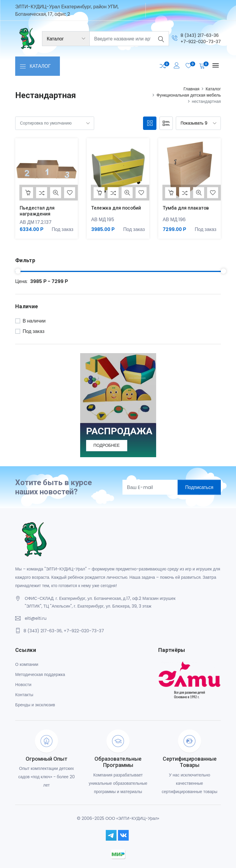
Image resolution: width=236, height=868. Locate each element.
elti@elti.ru (36, 619)
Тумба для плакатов (186, 208)
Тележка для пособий (116, 208)
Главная (191, 89)
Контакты (24, 695)
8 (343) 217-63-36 (200, 35)
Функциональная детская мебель (189, 95)
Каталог (213, 89)
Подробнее (107, 445)
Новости (23, 685)
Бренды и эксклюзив (35, 705)
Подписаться (199, 487)
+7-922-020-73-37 (201, 42)
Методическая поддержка (40, 674)
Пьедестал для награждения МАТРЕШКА (37, 214)
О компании (27, 664)
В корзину (28, 193)
